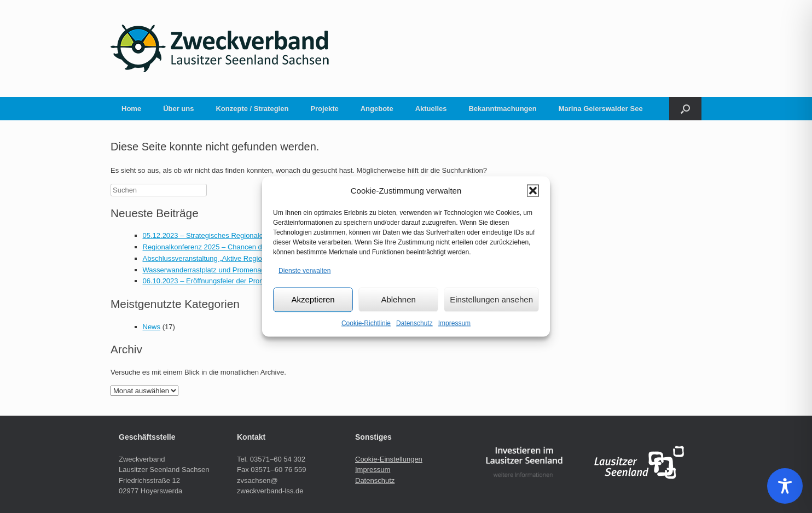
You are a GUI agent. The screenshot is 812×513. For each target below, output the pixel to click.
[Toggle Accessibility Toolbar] (785, 486)
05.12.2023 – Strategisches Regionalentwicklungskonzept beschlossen (255, 235)
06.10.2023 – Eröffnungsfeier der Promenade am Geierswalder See (249, 281)
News (152, 327)
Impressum (454, 323)
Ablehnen (398, 299)
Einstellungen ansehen (491, 299)
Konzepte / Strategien (252, 109)
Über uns (178, 109)
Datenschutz (414, 323)
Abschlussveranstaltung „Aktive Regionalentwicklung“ (227, 258)
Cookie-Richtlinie (366, 323)
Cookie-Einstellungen (389, 459)
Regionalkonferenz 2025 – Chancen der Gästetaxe (223, 247)
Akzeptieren (313, 299)
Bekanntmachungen (502, 109)
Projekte (324, 109)
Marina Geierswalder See (601, 109)
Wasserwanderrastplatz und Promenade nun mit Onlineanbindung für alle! (259, 270)
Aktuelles (431, 109)
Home (131, 109)
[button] (533, 191)
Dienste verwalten (304, 271)
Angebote (377, 109)
